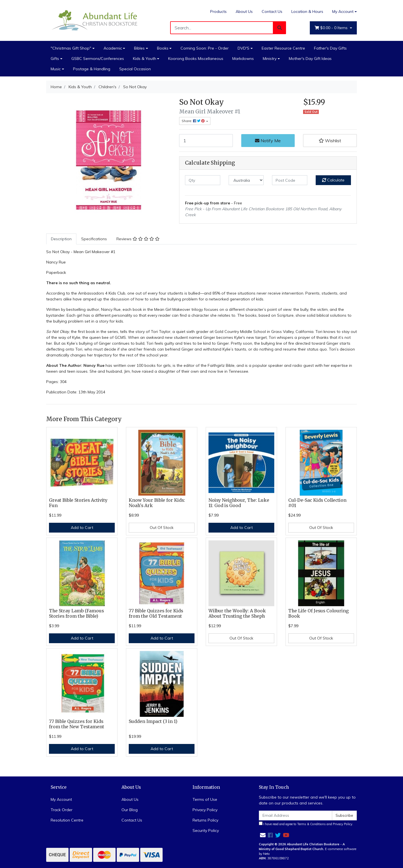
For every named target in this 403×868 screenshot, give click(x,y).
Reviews (138, 239)
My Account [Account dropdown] (343, 11)
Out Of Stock (162, 528)
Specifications (94, 239)
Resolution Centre (67, 820)
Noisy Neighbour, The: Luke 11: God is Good (239, 503)
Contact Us (272, 11)
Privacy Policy (205, 810)
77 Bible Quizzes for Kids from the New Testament (77, 724)
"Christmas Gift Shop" (71, 48)
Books (163, 48)
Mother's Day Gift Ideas (310, 59)
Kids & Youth (145, 59)
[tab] (61, 239)
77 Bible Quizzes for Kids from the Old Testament (156, 613)
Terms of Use (205, 799)
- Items (332, 28)
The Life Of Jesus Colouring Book (318, 613)
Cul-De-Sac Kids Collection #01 (317, 503)
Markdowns (243, 59)
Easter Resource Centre (283, 48)
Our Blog (130, 810)
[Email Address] (296, 816)
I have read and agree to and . (306, 824)
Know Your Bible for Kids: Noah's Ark (157, 503)
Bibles (139, 48)
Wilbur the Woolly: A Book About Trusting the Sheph (237, 613)
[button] (330, 141)
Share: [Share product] (194, 121)
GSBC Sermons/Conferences (98, 59)
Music (56, 69)
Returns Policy (205, 820)
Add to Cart (82, 528)
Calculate (333, 180)
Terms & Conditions (311, 824)
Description (61, 239)
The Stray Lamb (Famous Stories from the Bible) (76, 613)
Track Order (62, 810)
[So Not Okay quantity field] (206, 141)
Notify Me (268, 141)
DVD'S (243, 48)
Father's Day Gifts (330, 48)
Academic (113, 48)
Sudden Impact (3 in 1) (153, 721)
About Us (244, 11)
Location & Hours (307, 11)
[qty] (203, 180)
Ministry (270, 59)
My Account (61, 799)
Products (218, 11)
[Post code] (290, 180)
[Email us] (263, 835)
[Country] (246, 180)
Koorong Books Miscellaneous (196, 59)
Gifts (55, 59)
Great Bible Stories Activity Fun (78, 503)
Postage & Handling (92, 69)
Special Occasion (135, 69)
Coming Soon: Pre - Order (205, 48)
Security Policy (206, 830)
